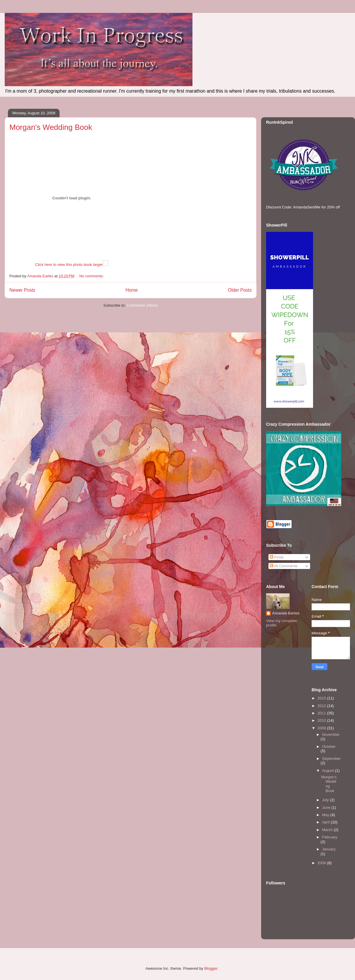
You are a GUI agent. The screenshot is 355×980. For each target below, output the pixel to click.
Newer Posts (22, 290)
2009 (322, 728)
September (332, 759)
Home (132, 290)
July (326, 800)
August (329, 771)
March (328, 830)
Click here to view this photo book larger (69, 265)
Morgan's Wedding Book (51, 127)
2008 (322, 863)
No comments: (92, 276)
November (331, 734)
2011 (322, 713)
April (327, 822)
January (329, 849)
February (330, 837)
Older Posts (240, 290)
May (326, 815)
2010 (322, 720)
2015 (322, 698)
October (329, 747)
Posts (277, 557)
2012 (322, 706)
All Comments (284, 566)
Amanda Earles (286, 613)
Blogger (211, 968)
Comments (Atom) (142, 305)
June (327, 807)
